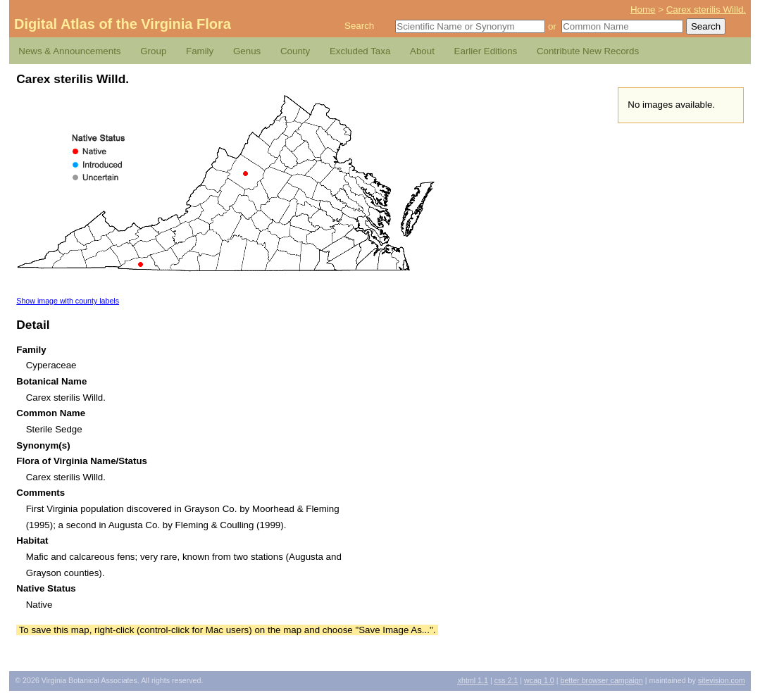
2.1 (506, 680)
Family (200, 51)
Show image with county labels (68, 301)
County (295, 51)
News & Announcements (69, 51)
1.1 (473, 680)
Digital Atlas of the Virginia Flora (123, 24)
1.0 (539, 680)
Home (643, 10)
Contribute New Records (588, 51)
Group (153, 51)
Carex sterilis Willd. (706, 10)
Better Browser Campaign (601, 680)
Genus (247, 51)
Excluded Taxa (360, 51)
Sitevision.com (722, 680)
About (422, 51)
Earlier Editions (486, 51)
